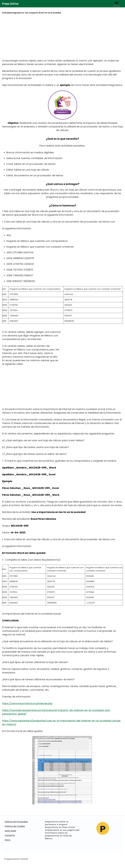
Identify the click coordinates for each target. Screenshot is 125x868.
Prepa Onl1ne (10, 4)
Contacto (10, 835)
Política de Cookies (15, 826)
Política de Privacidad (16, 822)
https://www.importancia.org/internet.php (27, 703)
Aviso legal (10, 831)
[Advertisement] (62, 37)
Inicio (8, 840)
